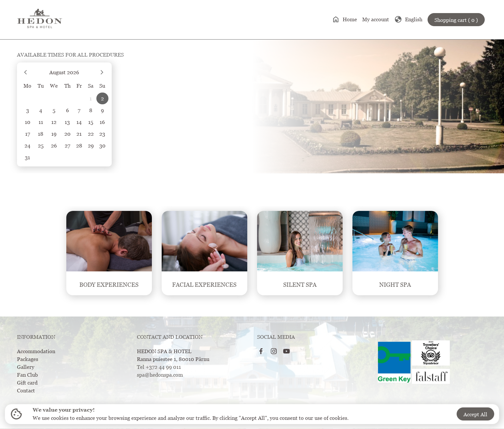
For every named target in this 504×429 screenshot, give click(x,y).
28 (79, 146)
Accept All (475, 414)
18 (41, 134)
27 (67, 146)
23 (102, 134)
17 (28, 134)
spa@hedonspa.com (160, 375)
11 (41, 122)
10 (28, 122)
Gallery (26, 367)
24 (27, 146)
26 (54, 146)
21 (79, 134)
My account (376, 19)
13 (67, 122)
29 (91, 146)
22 (91, 134)
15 (91, 122)
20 (67, 134)
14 (79, 122)
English (408, 19)
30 (102, 146)
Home (344, 19)
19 (54, 134)
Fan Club (27, 375)
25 (41, 146)
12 (54, 122)
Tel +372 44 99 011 (159, 367)
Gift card (27, 383)
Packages (28, 359)
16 (102, 122)
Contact (26, 390)
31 (27, 157)
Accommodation (36, 351)
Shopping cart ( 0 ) (456, 20)
